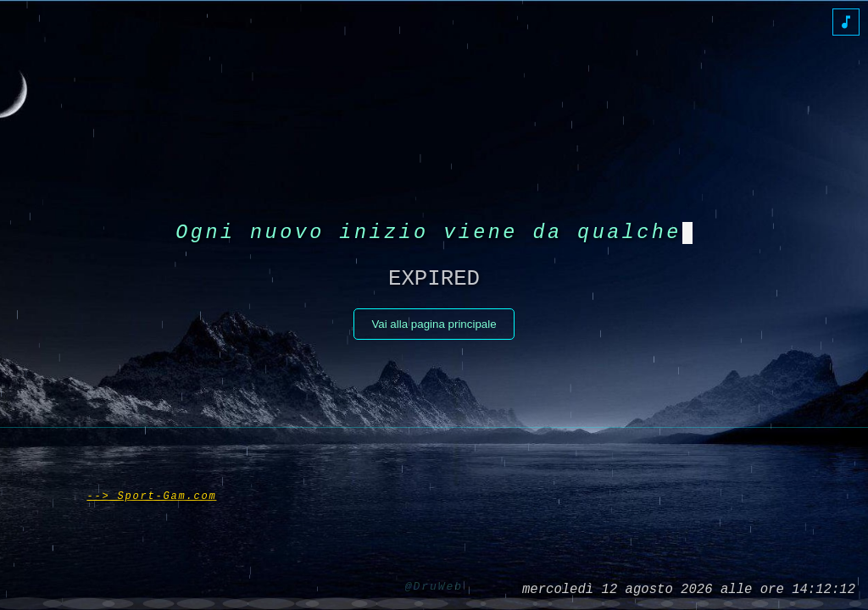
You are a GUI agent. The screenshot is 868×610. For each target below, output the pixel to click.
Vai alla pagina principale (434, 329)
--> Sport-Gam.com (151, 493)
